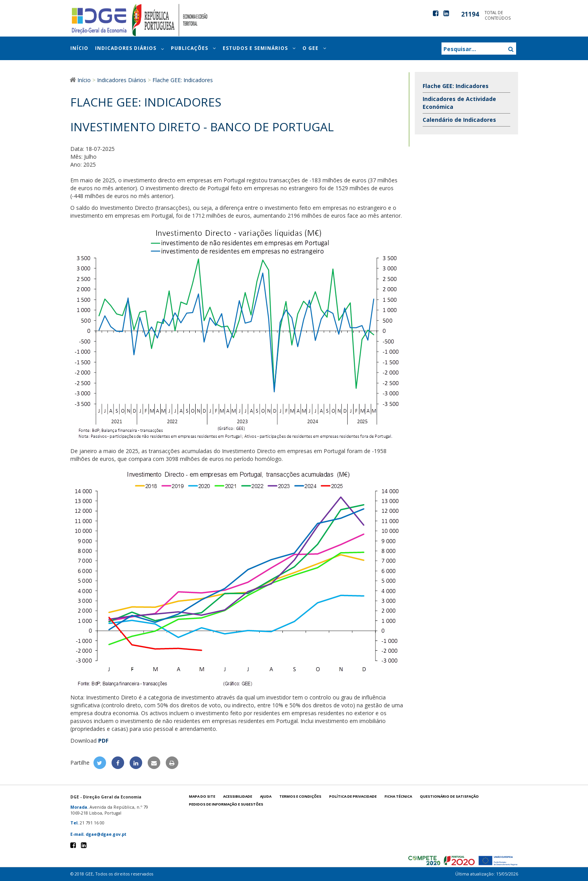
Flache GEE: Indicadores (456, 86)
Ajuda (266, 796)
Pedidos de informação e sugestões (226, 804)
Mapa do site (202, 796)
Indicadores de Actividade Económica (459, 103)
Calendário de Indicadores (459, 120)
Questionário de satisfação (449, 796)
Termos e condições (300, 796)
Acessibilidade (238, 796)
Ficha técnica (398, 796)
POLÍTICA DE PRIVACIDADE (353, 796)
